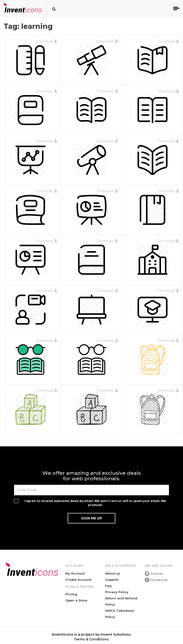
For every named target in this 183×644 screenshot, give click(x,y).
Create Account (78, 580)
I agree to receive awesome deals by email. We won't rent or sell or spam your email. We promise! (95, 503)
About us (113, 573)
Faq (108, 586)
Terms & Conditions (91, 639)
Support (112, 580)
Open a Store (76, 600)
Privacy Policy (117, 592)
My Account (75, 573)
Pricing (71, 594)
